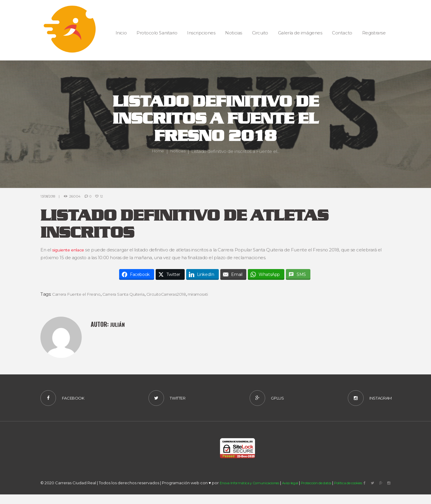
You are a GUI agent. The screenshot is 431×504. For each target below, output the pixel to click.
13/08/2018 (49, 196)
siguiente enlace (70, 250)
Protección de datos (331, 494)
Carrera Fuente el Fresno (79, 294)
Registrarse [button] (374, 33)
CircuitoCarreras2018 (179, 294)
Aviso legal (300, 494)
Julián (118, 324)
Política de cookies (370, 494)
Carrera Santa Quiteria (132, 294)
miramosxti (214, 294)
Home (157, 151)
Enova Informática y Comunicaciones (254, 494)
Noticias (178, 151)
